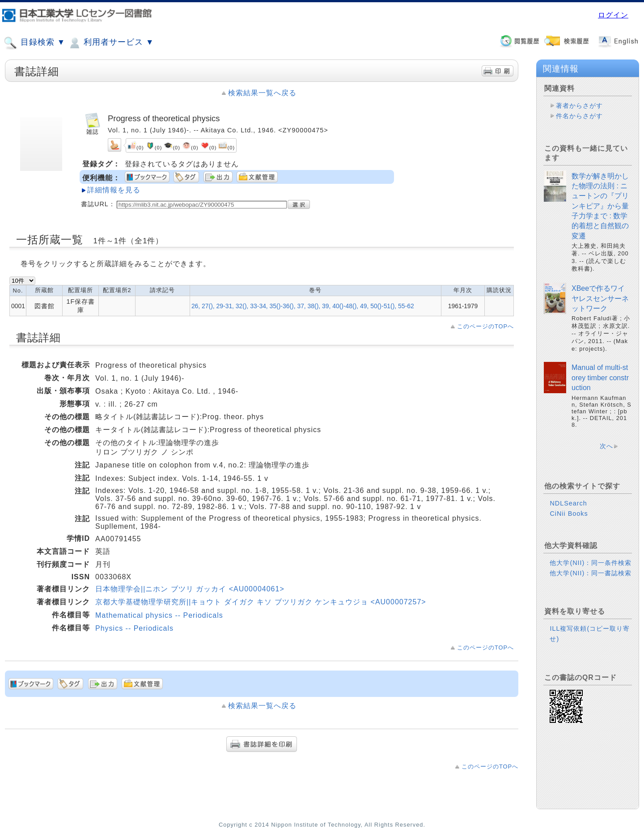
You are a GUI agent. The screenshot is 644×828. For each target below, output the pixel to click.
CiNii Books (569, 514)
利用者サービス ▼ (111, 43)
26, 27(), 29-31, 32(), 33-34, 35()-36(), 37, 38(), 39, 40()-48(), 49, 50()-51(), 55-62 (303, 306)
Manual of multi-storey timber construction (600, 378)
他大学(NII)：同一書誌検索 (591, 573)
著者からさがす (579, 106)
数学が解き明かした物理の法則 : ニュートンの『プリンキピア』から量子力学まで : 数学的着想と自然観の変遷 (600, 206)
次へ (606, 446)
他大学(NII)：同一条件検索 (591, 563)
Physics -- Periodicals (134, 628)
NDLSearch (568, 503)
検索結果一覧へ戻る (262, 93)
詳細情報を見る (114, 190)
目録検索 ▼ (34, 43)
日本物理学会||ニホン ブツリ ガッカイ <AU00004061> (190, 589)
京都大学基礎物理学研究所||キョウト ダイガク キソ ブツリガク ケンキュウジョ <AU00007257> (261, 602)
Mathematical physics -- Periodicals (159, 615)
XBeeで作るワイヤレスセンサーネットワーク (600, 298)
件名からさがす (579, 116)
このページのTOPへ (485, 326)
